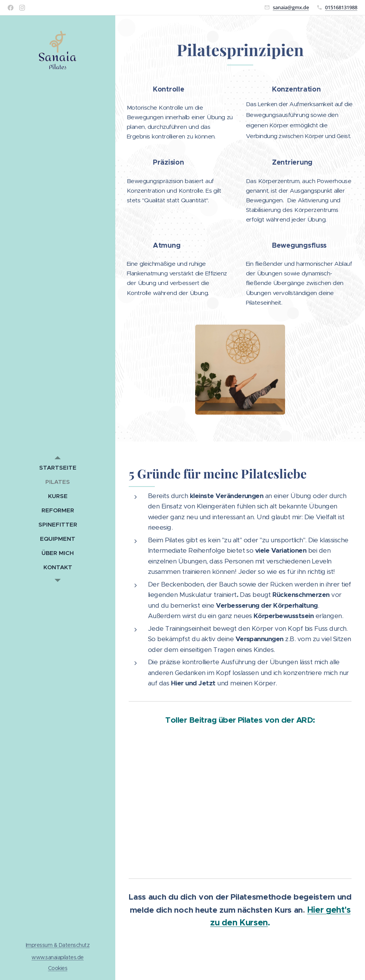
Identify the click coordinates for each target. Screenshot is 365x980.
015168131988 (341, 7)
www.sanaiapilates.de (58, 957)
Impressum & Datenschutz (58, 945)
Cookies (58, 968)
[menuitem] (58, 467)
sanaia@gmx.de (291, 7)
